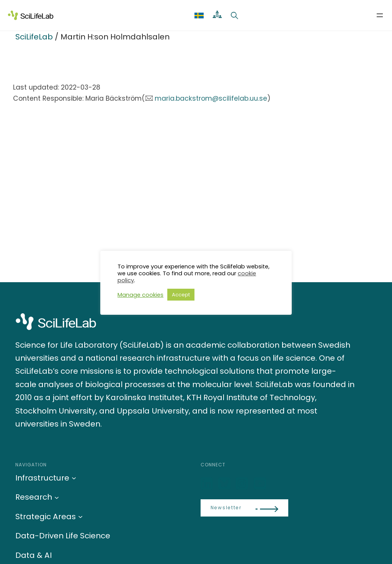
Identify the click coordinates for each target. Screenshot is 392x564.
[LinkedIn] (207, 484)
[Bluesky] (225, 484)
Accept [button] (181, 295)
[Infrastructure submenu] (74, 478)
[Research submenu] (57, 497)
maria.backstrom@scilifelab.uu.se (211, 98)
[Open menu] (380, 15)
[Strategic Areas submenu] (80, 517)
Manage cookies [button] (140, 295)
